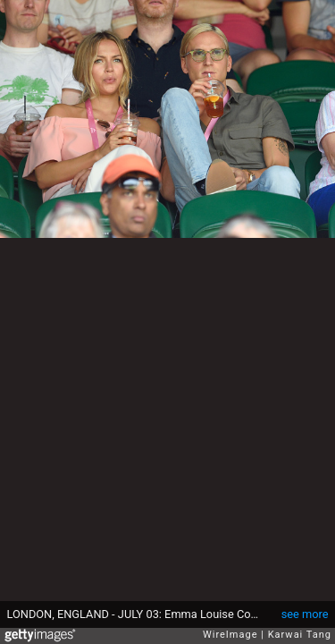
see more (305, 614)
